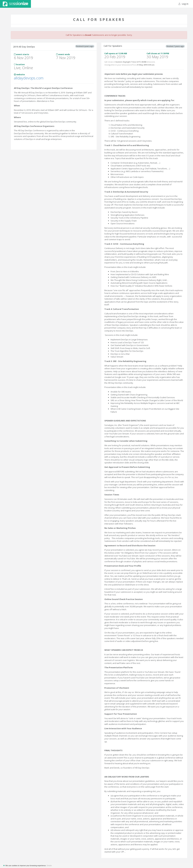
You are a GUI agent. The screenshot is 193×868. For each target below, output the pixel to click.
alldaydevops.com (29, 78)
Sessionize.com (15, 4)
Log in (183, 4)
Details (49, 866)
